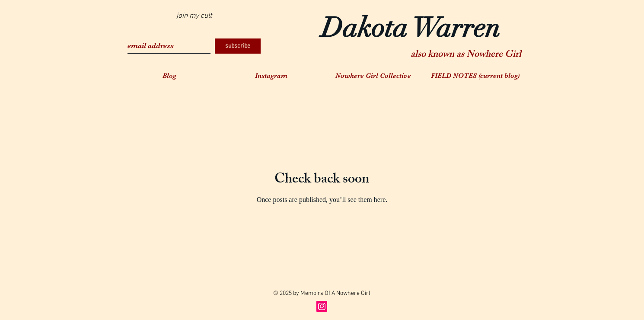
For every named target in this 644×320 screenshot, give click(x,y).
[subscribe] (238, 46)
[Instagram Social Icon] (322, 306)
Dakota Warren (411, 28)
